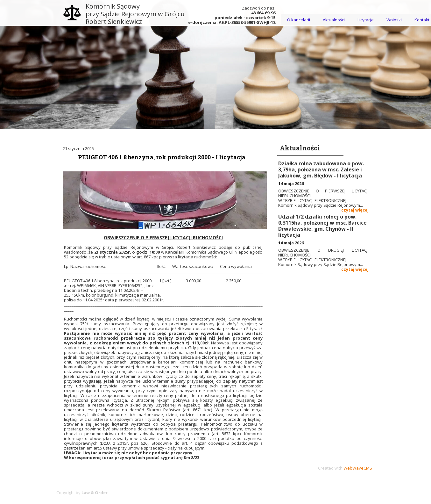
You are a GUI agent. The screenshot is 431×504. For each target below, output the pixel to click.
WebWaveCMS (358, 468)
